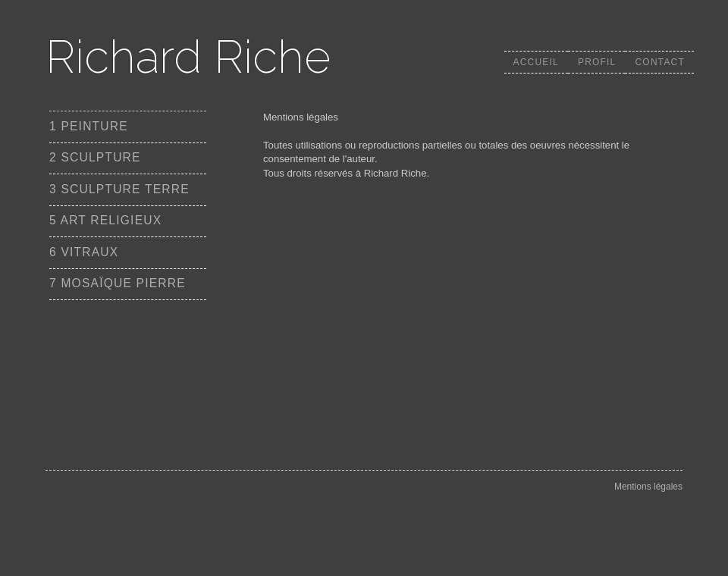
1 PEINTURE (89, 126)
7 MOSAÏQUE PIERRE (118, 283)
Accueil (536, 62)
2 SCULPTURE (95, 157)
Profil (597, 62)
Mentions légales (648, 487)
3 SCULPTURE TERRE (119, 189)
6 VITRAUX (84, 252)
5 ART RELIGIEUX (105, 220)
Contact (660, 62)
